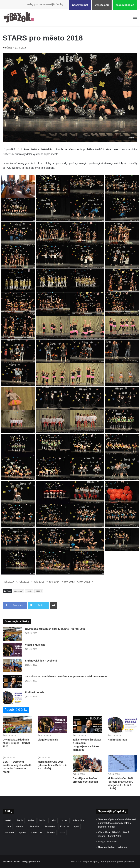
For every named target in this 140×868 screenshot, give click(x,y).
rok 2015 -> (41, 582)
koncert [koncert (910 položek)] (64, 820)
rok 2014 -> (56, 582)
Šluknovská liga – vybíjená (41, 661)
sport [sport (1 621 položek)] (76, 826)
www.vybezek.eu (11, 861)
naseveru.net (80, 5)
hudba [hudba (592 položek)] (42, 820)
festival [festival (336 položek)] (31, 820)
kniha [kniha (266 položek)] (53, 820)
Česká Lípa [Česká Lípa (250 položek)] (37, 833)
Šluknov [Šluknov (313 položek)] (51, 833)
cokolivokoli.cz (125, 5)
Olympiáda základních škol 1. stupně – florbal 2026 (55, 629)
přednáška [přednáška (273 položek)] (34, 826)
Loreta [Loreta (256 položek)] (8, 826)
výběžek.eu (102, 5)
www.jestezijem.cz (128, 861)
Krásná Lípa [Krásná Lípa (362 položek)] (78, 820)
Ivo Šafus (7, 48)
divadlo (29, 591)
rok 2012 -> (86, 582)
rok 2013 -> (71, 582)
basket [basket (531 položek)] (8, 820)
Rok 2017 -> (10, 582)
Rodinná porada (35, 692)
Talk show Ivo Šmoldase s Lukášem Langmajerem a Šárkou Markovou (67, 676)
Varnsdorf (18, 591)
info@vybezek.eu (31, 861)
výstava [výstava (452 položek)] (22, 833)
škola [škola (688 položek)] (62, 833)
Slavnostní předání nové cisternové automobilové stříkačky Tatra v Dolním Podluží (117, 823)
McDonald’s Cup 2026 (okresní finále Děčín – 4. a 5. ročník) (52, 765)
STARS (39, 591)
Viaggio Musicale (35, 645)
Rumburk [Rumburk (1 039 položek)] (65, 826)
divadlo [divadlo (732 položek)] (19, 820)
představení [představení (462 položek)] (50, 826)
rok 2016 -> (26, 582)
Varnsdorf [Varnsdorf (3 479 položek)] (9, 833)
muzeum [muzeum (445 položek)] (20, 826)
